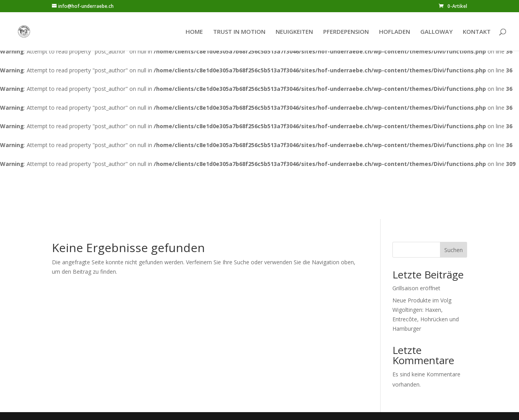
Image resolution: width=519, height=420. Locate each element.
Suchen (454, 250)
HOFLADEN (395, 32)
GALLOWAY (436, 32)
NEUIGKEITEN (294, 32)
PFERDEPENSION (346, 32)
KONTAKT (477, 32)
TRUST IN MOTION (239, 32)
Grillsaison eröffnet (416, 288)
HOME (194, 32)
